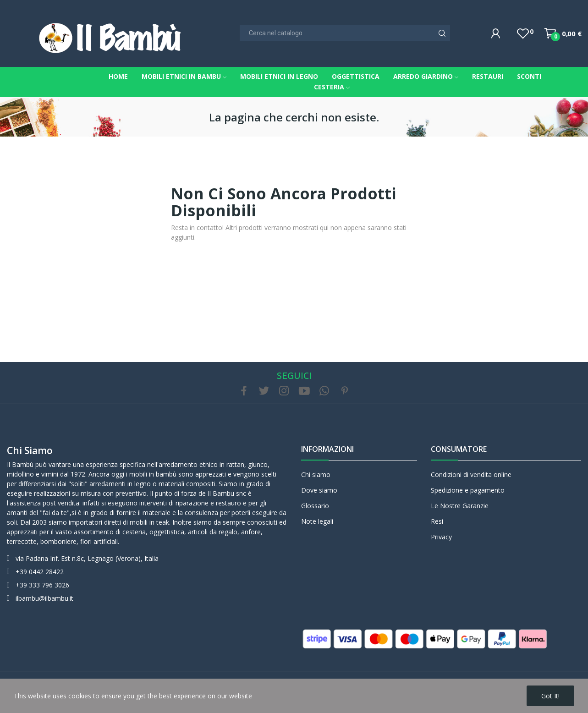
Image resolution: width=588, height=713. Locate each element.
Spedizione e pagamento (468, 490)
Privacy (441, 537)
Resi (437, 521)
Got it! (550, 696)
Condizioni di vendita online (471, 474)
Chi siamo (30, 450)
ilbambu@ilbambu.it (44, 598)
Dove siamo (319, 490)
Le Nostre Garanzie (460, 506)
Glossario (315, 506)
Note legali (317, 521)
